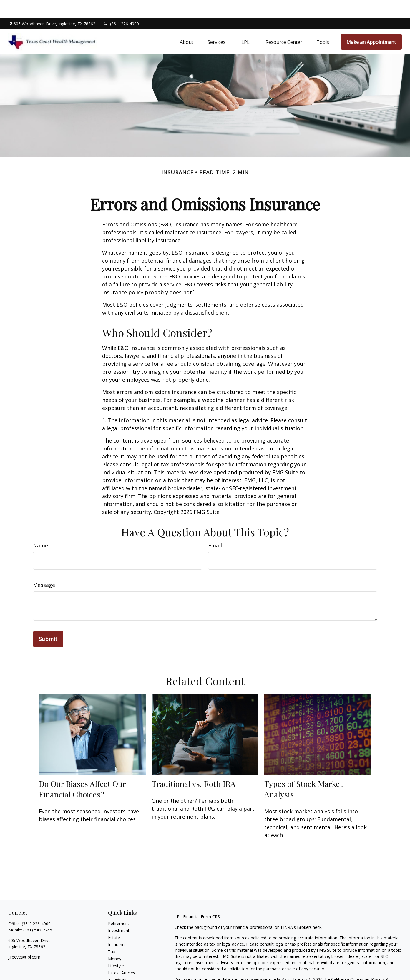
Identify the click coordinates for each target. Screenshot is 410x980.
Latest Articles (122, 955)
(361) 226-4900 (121, 6)
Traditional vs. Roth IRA (194, 766)
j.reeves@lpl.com (24, 939)
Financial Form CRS (201, 899)
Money (115, 941)
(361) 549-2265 (38, 912)
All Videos (117, 962)
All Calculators (121, 969)
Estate (114, 920)
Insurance (117, 927)
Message (44, 567)
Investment (119, 913)
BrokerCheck (309, 910)
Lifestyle (116, 948)
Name (40, 528)
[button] (187, 24)
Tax (112, 934)
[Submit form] (48, 621)
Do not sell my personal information (361, 968)
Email (215, 528)
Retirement (119, 906)
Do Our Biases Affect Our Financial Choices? (82, 771)
